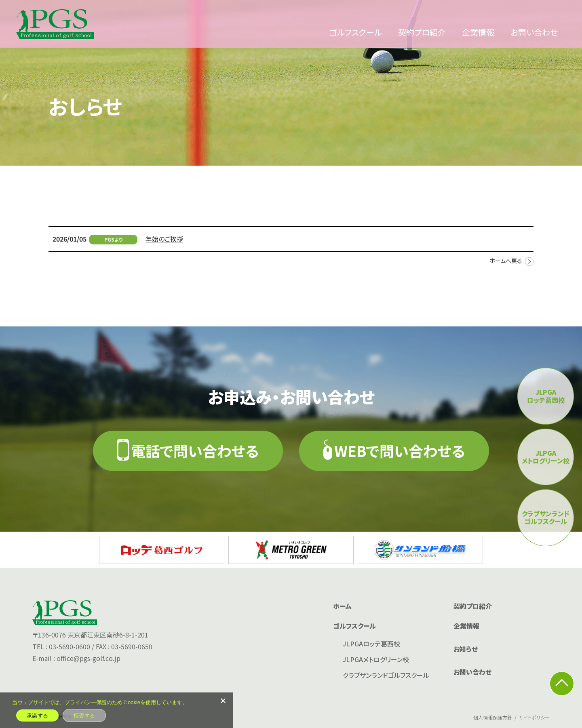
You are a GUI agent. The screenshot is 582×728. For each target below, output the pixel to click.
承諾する (37, 716)
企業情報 (478, 32)
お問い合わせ (534, 32)
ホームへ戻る (506, 261)
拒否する (84, 716)
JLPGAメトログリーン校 (376, 659)
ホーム (342, 606)
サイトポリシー (534, 717)
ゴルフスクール (356, 32)
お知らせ (466, 649)
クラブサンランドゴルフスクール (386, 675)
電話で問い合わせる (195, 450)
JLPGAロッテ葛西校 (371, 644)
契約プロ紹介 (422, 32)
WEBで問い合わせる (400, 450)
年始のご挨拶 (164, 239)
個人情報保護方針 (493, 717)
